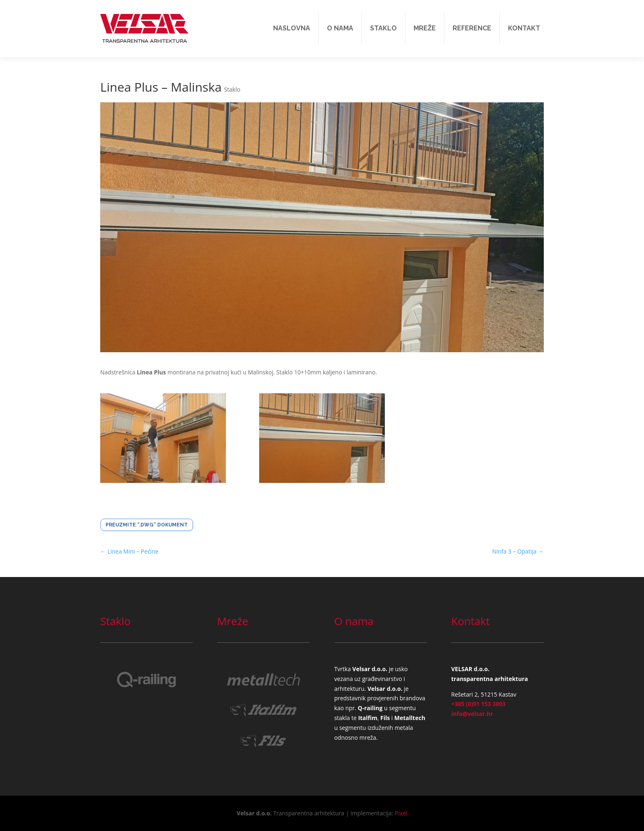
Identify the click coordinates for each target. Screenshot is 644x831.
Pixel (401, 813)
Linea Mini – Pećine (129, 551)
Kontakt (524, 28)
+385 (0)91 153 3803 (478, 704)
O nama (340, 28)
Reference (472, 28)
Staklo (383, 28)
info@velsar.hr (472, 714)
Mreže (425, 28)
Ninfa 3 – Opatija (518, 551)
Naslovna (292, 28)
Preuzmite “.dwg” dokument (147, 525)
